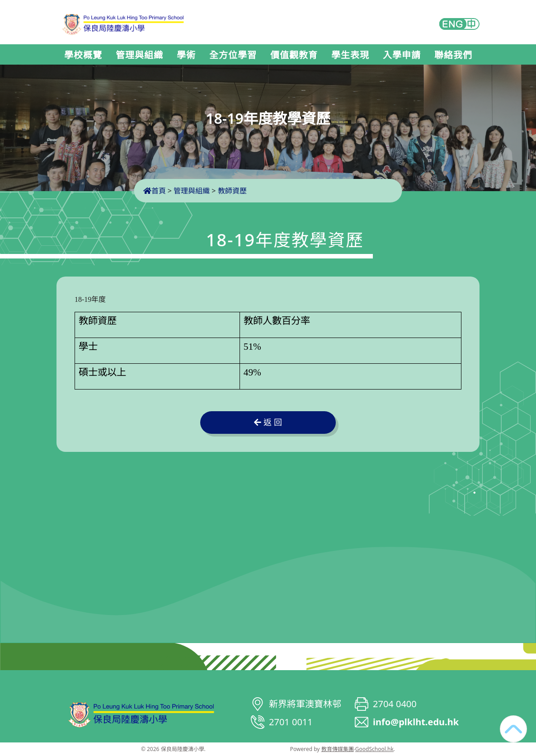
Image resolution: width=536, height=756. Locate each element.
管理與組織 (139, 55)
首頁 (155, 191)
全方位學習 (233, 55)
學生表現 (350, 55)
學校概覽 (83, 55)
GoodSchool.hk (374, 749)
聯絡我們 (453, 55)
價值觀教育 (294, 55)
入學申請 (402, 55)
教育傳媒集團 (338, 749)
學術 (186, 55)
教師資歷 (232, 191)
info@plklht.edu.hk (416, 722)
